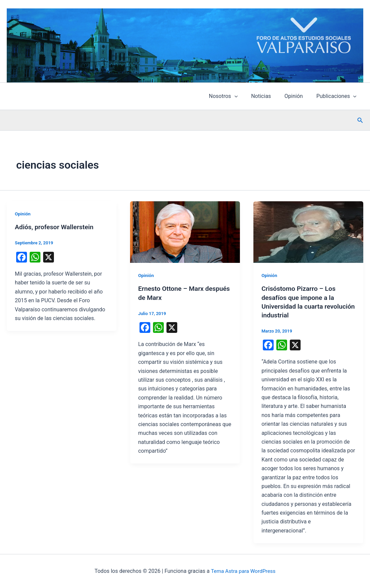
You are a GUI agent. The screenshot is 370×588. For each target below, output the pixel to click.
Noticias (268, 96)
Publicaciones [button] (338, 96)
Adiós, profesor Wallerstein (56, 227)
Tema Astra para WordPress (243, 571)
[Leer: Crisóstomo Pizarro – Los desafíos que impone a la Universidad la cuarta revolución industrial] (308, 232)
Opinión (298, 96)
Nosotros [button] (233, 96)
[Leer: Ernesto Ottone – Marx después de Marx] (185, 232)
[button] (244, 96)
